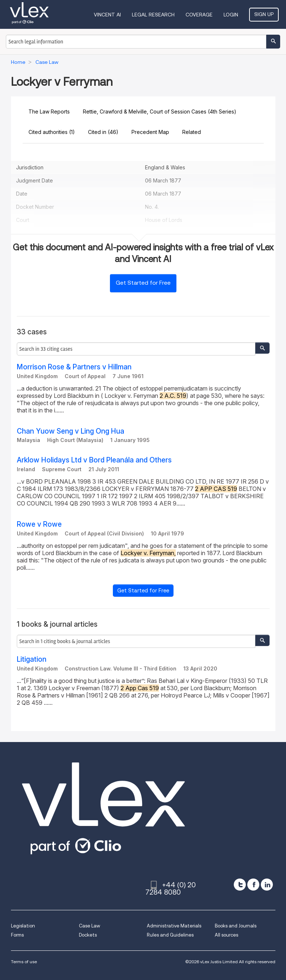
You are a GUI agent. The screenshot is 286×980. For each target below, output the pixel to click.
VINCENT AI (107, 15)
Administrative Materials (174, 926)
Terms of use (24, 962)
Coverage (199, 15)
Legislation (23, 926)
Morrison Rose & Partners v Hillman (74, 367)
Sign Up (264, 14)
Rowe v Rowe (39, 524)
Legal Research (153, 15)
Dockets (88, 935)
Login (231, 15)
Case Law (89, 926)
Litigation (32, 659)
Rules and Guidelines (170, 935)
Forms (17, 935)
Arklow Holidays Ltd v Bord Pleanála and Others (94, 460)
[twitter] (240, 885)
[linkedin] (267, 885)
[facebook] (253, 885)
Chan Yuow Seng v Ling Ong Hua (70, 431)
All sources (226, 935)
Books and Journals (236, 926)
